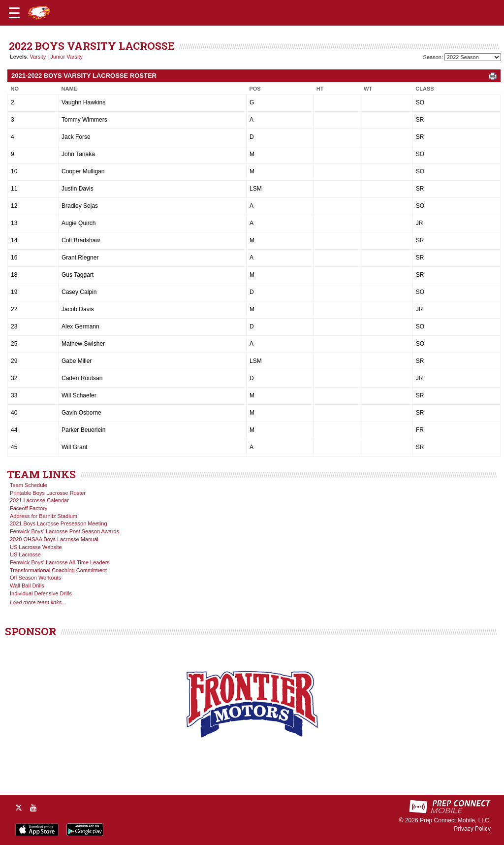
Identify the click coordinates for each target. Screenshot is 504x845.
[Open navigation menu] (14, 13)
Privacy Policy (472, 829)
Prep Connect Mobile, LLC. (455, 820)
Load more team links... (38, 602)
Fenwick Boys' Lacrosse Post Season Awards (64, 531)
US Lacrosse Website (36, 547)
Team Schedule (29, 485)
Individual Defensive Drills (41, 593)
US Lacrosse (25, 554)
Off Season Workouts (35, 578)
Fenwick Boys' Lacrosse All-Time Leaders (60, 562)
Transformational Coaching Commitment (58, 570)
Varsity (38, 57)
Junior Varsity (66, 57)
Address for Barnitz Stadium (44, 516)
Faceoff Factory (29, 508)
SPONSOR (31, 631)
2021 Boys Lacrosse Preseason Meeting (59, 523)
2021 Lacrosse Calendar (39, 500)
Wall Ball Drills (27, 585)
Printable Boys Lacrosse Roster (48, 493)
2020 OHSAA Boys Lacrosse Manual (54, 539)
